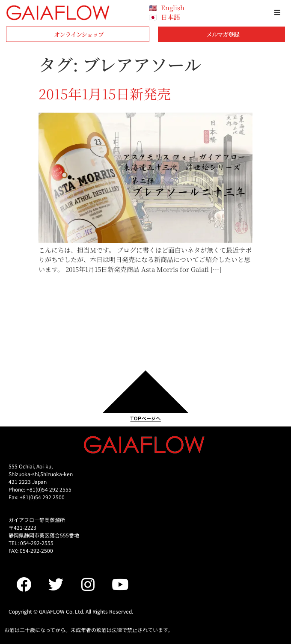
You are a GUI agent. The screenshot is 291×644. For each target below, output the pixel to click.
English (173, 7)
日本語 (171, 17)
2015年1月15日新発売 (105, 93)
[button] (277, 12)
